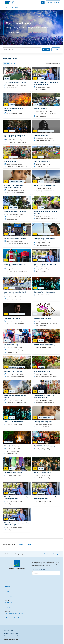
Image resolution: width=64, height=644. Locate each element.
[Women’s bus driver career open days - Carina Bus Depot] (17, 520)
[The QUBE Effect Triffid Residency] (46, 289)
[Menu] (38, 2)
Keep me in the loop (51, 554)
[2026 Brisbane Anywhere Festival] (17, 79)
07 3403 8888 (9, 602)
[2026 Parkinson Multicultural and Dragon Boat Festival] (17, 289)
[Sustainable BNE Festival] (17, 157)
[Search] (43, 2)
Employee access (9, 631)
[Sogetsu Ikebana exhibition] (46, 315)
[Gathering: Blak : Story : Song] (46, 418)
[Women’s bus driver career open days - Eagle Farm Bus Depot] (46, 79)
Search (46, 49)
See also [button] (7, 586)
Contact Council (11, 596)
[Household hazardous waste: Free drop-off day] (17, 262)
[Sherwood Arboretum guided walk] (17, 209)
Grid (7, 64)
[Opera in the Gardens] (46, 106)
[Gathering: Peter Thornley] (17, 315)
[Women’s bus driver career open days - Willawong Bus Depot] (46, 494)
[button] (16, 32)
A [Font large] (12, 32)
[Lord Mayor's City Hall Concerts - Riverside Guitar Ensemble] (17, 132)
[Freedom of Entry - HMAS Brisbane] (46, 182)
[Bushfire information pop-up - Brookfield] (17, 106)
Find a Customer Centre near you (14, 613)
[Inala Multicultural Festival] (17, 469)
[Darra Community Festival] (46, 157)
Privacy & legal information (12, 636)
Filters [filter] (55, 49)
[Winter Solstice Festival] (17, 443)
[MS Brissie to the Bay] (17, 342)
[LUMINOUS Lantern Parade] (46, 469)
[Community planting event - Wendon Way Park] (46, 209)
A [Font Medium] (9, 33)
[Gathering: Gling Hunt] (46, 132)
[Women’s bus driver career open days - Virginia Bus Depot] (46, 262)
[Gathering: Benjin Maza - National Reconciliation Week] (46, 235)
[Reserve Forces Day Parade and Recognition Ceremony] (46, 393)
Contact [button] (7, 592)
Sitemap (7, 628)
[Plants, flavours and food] (46, 367)
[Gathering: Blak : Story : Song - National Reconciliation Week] (17, 182)
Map (13, 64)
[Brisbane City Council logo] (10, 2)
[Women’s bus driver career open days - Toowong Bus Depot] (17, 494)
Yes (21, 544)
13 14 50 (7, 608)
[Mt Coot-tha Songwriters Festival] (17, 235)
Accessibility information (11, 633)
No (29, 544)
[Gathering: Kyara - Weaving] (17, 367)
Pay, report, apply (53, 2)
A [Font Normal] (7, 33)
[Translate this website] (46, 573)
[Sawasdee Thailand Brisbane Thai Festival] (17, 393)
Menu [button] (7, 581)
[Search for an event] (22, 49)
